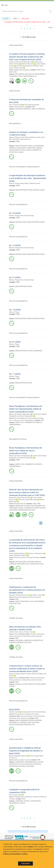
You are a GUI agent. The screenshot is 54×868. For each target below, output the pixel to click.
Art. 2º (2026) (15, 277)
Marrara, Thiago (14, 216)
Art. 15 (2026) (15, 310)
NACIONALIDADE (21, 562)
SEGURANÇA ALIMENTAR (23, 640)
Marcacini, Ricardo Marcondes (28, 500)
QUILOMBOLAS (14, 723)
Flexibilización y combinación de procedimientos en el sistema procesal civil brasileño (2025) (27, 590)
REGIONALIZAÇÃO (39, 190)
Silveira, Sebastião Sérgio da (18, 555)
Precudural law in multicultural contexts (27, 714)
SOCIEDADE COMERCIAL (23, 109)
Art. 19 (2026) (15, 245)
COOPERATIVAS (36, 801)
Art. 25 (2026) (15, 213)
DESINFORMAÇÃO (31, 762)
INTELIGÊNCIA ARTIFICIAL (24, 74)
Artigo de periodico (16, 45)
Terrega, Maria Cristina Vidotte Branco (34, 712)
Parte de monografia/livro (18, 204)
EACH (11, 72)
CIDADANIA (31, 562)
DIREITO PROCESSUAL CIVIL (24, 601)
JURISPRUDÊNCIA (28, 76)
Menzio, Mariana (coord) (32, 137)
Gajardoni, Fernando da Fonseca (19, 595)
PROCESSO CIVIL (29, 725)
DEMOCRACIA (20, 762)
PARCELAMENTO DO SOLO (18, 150)
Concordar (25, 864)
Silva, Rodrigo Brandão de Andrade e (28, 66)
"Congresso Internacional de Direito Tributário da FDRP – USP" (27, 23)
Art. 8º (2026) (15, 342)
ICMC (15, 72)
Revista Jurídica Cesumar (22, 760)
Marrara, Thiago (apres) (17, 183)
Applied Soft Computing (22, 70)
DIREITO (18, 720)
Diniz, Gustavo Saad (15, 105)
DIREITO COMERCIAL (38, 109)
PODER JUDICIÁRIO (33, 723)
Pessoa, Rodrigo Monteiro (17, 553)
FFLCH (43, 70)
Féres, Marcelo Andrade (32, 105)
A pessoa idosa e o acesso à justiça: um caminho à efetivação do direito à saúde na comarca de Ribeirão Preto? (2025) (27, 669)
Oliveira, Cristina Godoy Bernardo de (20, 62)
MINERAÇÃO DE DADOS (23, 506)
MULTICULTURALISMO (16, 725)
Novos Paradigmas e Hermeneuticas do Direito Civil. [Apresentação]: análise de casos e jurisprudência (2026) (26, 409)
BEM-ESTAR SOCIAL (37, 564)
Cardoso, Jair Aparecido (36, 553)
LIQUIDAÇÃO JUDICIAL (23, 801)
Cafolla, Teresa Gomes (16, 632)
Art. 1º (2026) (15, 374)
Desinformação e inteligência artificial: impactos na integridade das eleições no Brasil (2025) (26, 751)
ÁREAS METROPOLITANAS (24, 146)
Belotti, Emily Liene (28, 64)
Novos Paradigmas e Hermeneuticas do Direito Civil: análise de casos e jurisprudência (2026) (26, 451)
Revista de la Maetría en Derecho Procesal (28, 597)
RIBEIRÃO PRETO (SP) (25, 643)
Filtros (6, 19)
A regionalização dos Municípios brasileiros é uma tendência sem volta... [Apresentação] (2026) (28, 178)
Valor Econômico (20, 107)
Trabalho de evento (16, 618)
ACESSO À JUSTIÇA (22, 684)
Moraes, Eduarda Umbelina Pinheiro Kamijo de (24, 674)
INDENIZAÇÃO (23, 510)
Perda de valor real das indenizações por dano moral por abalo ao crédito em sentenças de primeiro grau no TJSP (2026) (27, 492)
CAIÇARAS (23, 723)
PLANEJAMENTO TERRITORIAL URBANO (29, 148)
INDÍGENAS (38, 720)
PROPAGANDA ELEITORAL (18, 766)
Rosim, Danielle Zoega (27, 216)
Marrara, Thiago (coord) (17, 137)
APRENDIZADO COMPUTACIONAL (35, 508)
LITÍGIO (20, 76)
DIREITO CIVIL (20, 422)
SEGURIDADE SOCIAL (24, 564)
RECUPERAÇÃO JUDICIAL (17, 803)
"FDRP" (16, 19)
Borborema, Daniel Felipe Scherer (20, 498)
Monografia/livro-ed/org (18, 439)
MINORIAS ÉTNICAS (27, 720)
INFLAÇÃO (32, 510)
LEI (36, 76)
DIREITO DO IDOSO (34, 684)
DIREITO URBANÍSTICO (34, 150)
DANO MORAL (14, 510)
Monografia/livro (15, 123)
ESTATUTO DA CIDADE (16, 152)
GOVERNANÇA (38, 351)
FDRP (38, 70)
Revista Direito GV (20, 504)
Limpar (50, 27)
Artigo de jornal (15, 91)
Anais (16, 634)
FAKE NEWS (30, 766)
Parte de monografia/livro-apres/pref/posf (24, 167)
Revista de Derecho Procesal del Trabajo (27, 557)
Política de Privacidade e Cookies (15, 854)
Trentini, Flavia (28, 632)
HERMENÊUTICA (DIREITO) (33, 422)
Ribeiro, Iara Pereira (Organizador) (20, 414)
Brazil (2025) (14, 709)
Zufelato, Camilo (37, 595)
